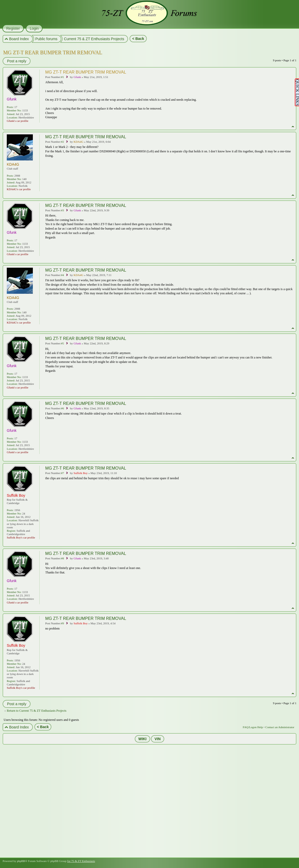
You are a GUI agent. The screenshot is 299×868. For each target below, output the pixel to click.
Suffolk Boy (81, 473)
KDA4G (78, 142)
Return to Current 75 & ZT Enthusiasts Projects (37, 711)
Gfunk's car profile (18, 121)
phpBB (21, 861)
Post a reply (16, 61)
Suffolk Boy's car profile (21, 537)
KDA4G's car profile (19, 189)
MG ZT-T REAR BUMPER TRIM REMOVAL (53, 52)
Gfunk (77, 77)
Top (293, 127)
